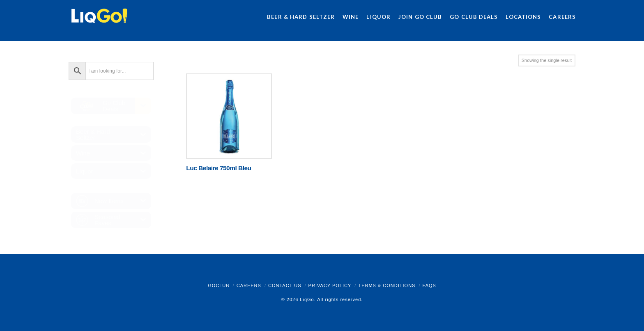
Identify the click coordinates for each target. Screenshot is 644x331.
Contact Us (285, 285)
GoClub (218, 285)
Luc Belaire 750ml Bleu (218, 168)
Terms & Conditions (387, 285)
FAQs (429, 285)
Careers (249, 285)
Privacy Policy (330, 285)
